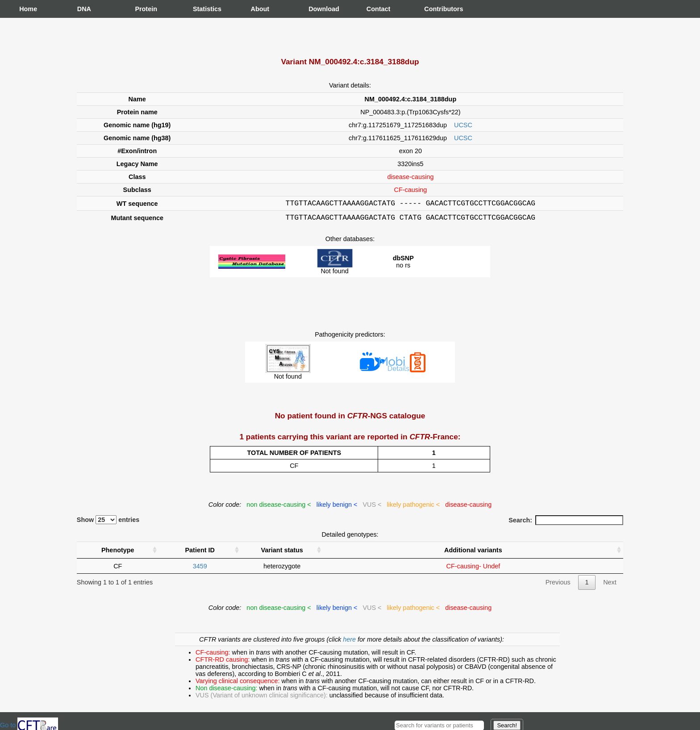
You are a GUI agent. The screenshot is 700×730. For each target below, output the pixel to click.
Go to (29, 725)
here (350, 642)
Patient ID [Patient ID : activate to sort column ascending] (200, 553)
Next (610, 585)
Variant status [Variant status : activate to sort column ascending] (282, 553)
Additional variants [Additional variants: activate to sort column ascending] (473, 553)
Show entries (108, 522)
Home (28, 9)
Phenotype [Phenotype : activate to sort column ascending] (118, 553)
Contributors (433, 9)
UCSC (463, 125)
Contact (375, 9)
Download (317, 9)
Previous (558, 585)
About (260, 9)
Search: (566, 523)
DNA (84, 9)
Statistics (202, 9)
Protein (144, 9)
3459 (200, 569)
